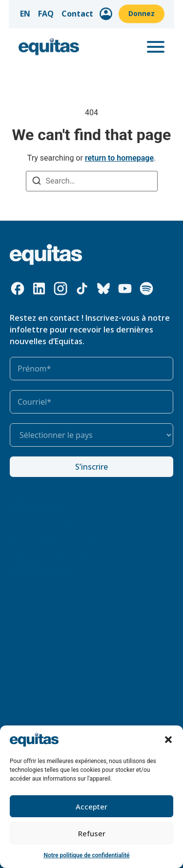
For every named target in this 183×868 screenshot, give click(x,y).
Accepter (91, 806)
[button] (168, 740)
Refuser (92, 833)
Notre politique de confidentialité (86, 855)
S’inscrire (91, 467)
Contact (86, 11)
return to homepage (119, 158)
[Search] (37, 182)
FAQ (55, 11)
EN (34, 11)
